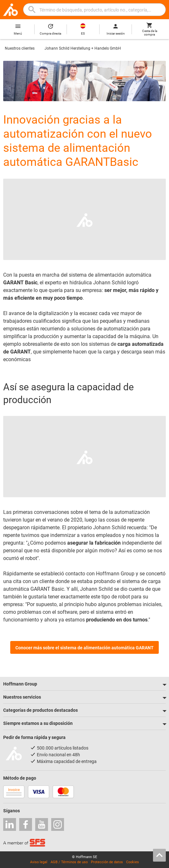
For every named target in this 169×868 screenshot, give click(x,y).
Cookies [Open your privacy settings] (133, 862)
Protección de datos (107, 862)
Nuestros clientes (20, 48)
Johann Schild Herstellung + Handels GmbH (83, 48)
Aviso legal (39, 862)
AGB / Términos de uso (69, 862)
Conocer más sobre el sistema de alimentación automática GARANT (84, 648)
